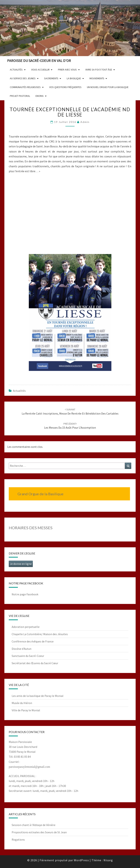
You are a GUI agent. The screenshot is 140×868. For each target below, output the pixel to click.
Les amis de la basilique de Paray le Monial (38, 696)
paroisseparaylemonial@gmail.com (29, 767)
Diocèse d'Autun (22, 649)
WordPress (81, 860)
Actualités (19, 391)
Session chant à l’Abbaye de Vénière (34, 825)
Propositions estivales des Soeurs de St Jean (39, 832)
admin (85, 122)
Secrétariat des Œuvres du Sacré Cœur (35, 663)
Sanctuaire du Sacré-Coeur (28, 656)
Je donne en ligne (21, 564)
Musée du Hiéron (22, 703)
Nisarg (108, 860)
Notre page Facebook (25, 594)
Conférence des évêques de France (33, 641)
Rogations (18, 840)
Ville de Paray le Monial (26, 710)
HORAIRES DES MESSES (31, 528)
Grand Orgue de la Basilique (40, 494)
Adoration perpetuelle (26, 627)
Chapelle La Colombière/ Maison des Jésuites (40, 634)
